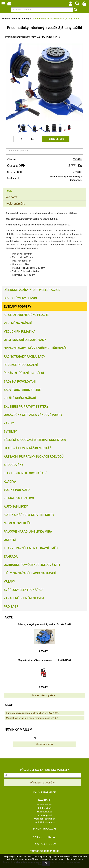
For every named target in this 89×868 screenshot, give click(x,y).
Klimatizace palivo (19, 498)
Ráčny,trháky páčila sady (24, 357)
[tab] (44, 188)
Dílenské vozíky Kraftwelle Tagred (32, 290)
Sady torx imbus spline (22, 390)
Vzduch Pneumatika (20, 332)
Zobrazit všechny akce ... (45, 695)
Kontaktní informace (44, 822)
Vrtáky (9, 581)
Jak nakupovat (45, 815)
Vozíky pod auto (17, 490)
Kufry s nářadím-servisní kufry (29, 515)
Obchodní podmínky (44, 819)
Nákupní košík (44, 812)
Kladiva (10, 481)
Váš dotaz (12, 197)
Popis (9, 191)
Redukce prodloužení (21, 365)
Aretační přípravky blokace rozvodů (34, 456)
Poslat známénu (15, 204)
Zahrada (11, 556)
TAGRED (78, 159)
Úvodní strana (45, 805)
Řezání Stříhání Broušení (24, 373)
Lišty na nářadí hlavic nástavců (30, 573)
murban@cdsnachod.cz (45, 851)
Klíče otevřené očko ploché (26, 315)
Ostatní (10, 540)
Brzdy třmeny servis (20, 298)
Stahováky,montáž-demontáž (27, 448)
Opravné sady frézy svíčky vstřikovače (36, 348)
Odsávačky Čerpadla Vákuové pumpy (33, 415)
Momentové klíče (18, 523)
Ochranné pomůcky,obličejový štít (32, 565)
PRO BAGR (11, 606)
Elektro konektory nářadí (25, 473)
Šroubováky (13, 465)
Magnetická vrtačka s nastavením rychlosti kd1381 (44, 660)
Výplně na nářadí (18, 323)
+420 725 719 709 (44, 844)
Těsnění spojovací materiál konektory (35, 440)
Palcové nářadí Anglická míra (28, 531)
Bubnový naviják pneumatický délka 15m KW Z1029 (44, 624)
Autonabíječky (16, 506)
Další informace (75, 859)
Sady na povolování (20, 382)
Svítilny (10, 432)
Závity (9, 423)
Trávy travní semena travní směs (31, 548)
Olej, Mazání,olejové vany (25, 340)
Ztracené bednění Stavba (24, 598)
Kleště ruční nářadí (20, 398)
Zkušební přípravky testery (26, 407)
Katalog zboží (44, 808)
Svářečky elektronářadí (24, 590)
